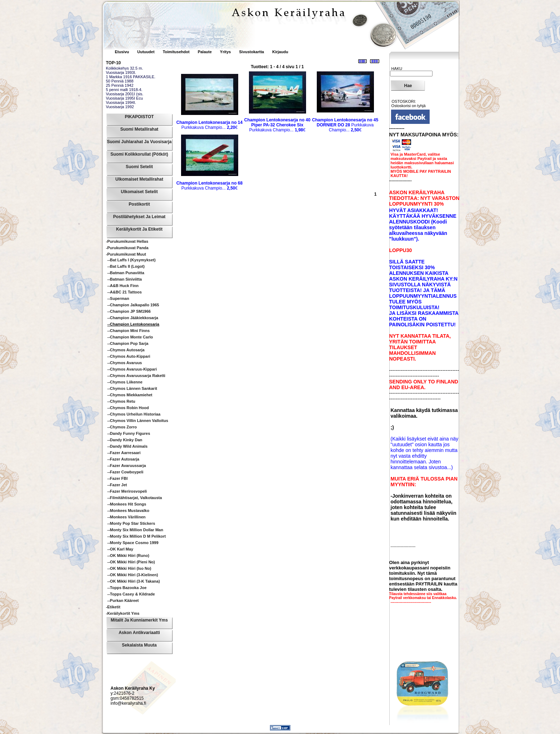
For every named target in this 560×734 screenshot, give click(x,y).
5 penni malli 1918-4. (124, 90)
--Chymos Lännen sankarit (132, 388)
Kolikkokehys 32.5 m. (125, 68)
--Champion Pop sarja (128, 343)
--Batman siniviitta (125, 279)
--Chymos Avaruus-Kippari (132, 369)
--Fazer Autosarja (123, 459)
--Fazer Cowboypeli (126, 472)
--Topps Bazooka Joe (127, 588)
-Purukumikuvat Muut (126, 254)
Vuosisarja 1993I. (121, 72)
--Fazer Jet (117, 485)
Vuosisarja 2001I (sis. (125, 94)
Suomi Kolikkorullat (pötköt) (139, 154)
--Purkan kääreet (123, 600)
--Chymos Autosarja (126, 350)
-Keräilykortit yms (123, 613)
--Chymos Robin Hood (128, 408)
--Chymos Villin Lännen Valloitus (138, 421)
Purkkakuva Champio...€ (209, 125)
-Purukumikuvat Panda (127, 248)
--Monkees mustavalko (128, 511)
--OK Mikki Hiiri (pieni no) (131, 562)
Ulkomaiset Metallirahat (139, 179)
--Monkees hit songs (127, 504)
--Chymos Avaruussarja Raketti (136, 376)
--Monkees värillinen (127, 517)
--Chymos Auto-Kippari (129, 356)
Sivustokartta (251, 52)
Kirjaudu (280, 52)
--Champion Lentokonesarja (133, 324)
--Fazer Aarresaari (124, 453)
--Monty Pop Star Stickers (131, 523)
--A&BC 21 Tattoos (125, 292)
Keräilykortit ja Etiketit (139, 229)
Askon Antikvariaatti (139, 633)
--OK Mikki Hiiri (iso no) (129, 568)
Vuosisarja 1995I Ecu (125, 98)
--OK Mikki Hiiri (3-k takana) (134, 581)
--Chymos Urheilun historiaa (134, 414)
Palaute (205, 52)
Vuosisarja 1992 (120, 107)
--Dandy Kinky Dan (125, 440)
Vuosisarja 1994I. (121, 102)
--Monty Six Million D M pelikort (137, 536)
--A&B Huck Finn (123, 286)
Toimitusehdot (177, 52)
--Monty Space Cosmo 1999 (133, 543)
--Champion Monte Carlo (130, 337)
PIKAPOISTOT (139, 117)
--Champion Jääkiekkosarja (133, 318)
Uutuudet (146, 52)
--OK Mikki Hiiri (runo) (128, 555)
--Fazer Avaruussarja (127, 466)
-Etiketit (113, 607)
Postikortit (139, 204)
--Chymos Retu (121, 401)
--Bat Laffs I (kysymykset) (132, 260)
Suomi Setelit (139, 167)
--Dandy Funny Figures (129, 433)
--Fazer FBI (118, 478)
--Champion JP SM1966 (129, 311)
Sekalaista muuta (139, 645)
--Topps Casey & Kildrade (131, 594)
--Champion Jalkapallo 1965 (133, 305)
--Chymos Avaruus (125, 363)
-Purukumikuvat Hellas (127, 241)
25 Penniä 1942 (120, 85)
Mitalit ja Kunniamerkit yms (139, 620)
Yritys (226, 52)
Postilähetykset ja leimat (139, 217)
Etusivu (123, 52)
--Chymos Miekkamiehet (130, 395)
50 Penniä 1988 (120, 81)
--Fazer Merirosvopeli (127, 491)
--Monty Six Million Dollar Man (135, 530)
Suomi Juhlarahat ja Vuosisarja (139, 142)
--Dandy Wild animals (128, 446)
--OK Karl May (121, 549)
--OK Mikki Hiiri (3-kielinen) (133, 575)
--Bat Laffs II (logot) (126, 266)
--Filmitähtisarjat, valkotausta (135, 498)
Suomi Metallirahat (139, 129)
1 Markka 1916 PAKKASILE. (131, 77)
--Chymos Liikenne (125, 382)
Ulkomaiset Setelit (139, 192)
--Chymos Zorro (122, 427)
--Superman (118, 298)
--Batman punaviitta (126, 273)
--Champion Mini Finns (129, 331)
